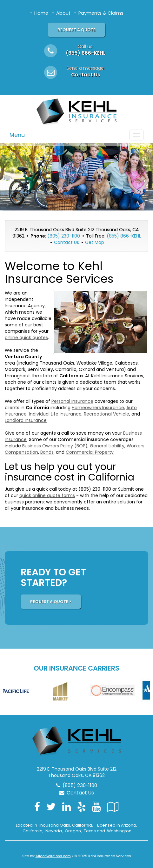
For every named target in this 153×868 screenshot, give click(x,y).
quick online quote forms (47, 495)
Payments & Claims (101, 13)
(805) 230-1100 (64, 236)
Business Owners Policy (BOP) (55, 446)
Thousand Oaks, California (65, 825)
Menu (17, 135)
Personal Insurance (72, 401)
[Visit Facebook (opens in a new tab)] (37, 807)
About (63, 13)
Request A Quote (76, 30)
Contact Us (86, 75)
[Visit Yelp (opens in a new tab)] (81, 807)
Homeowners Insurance (98, 408)
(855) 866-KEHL (86, 53)
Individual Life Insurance (55, 414)
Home (41, 13)
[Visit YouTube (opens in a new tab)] (96, 807)
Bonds (47, 452)
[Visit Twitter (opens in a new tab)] (51, 807)
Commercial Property (90, 452)
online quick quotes (26, 338)
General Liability (107, 446)
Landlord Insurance (26, 420)
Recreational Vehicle (106, 414)
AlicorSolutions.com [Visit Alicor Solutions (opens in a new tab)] (53, 856)
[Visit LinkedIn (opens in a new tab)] (67, 807)
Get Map (95, 242)
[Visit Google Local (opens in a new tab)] (113, 807)
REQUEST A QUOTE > (51, 602)
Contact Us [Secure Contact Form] (67, 242)
